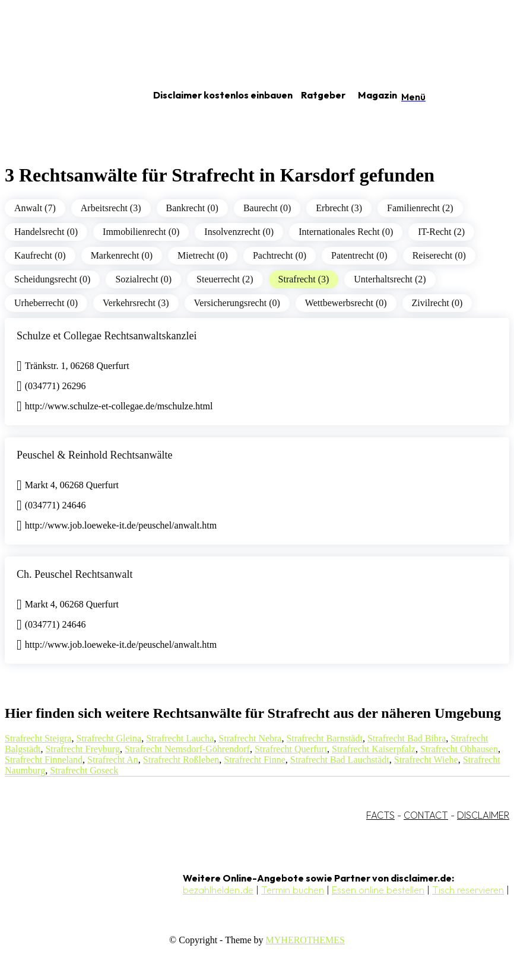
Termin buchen (293, 890)
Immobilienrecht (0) (141, 232)
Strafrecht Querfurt (291, 749)
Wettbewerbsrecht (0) (346, 303)
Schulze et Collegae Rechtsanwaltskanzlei (107, 336)
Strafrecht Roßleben (181, 760)
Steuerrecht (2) (225, 279)
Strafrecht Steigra (38, 738)
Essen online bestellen (378, 890)
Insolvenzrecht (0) (239, 232)
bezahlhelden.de (218, 890)
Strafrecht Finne (255, 760)
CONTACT (426, 815)
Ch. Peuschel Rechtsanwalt (74, 574)
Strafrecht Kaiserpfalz (374, 749)
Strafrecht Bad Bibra (407, 738)
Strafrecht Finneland (44, 760)
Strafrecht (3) (304, 279)
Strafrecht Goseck (84, 770)
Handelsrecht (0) (46, 232)
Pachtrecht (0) (280, 255)
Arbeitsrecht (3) (111, 208)
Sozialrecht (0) (143, 279)
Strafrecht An (113, 760)
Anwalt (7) (35, 208)
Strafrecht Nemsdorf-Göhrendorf (187, 749)
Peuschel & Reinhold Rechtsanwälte (94, 455)
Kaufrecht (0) (40, 255)
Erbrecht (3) (339, 208)
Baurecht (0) (267, 208)
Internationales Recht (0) (346, 232)
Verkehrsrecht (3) (136, 303)
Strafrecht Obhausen (459, 749)
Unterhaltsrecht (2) (390, 279)
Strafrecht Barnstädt (324, 738)
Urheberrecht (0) (46, 303)
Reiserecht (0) (439, 255)
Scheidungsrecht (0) (52, 279)
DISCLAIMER (483, 815)
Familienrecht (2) (420, 208)
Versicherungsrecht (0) (237, 303)
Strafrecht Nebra (250, 738)
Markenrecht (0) (122, 255)
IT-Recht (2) (441, 232)
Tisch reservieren (468, 890)
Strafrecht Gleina (109, 738)
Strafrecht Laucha (180, 738)
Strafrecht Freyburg (82, 749)
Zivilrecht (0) (437, 303)
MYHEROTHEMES (305, 940)
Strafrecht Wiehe (426, 760)
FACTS (380, 815)
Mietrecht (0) (203, 255)
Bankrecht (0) (192, 208)
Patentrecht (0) (359, 255)
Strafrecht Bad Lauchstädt (340, 760)
